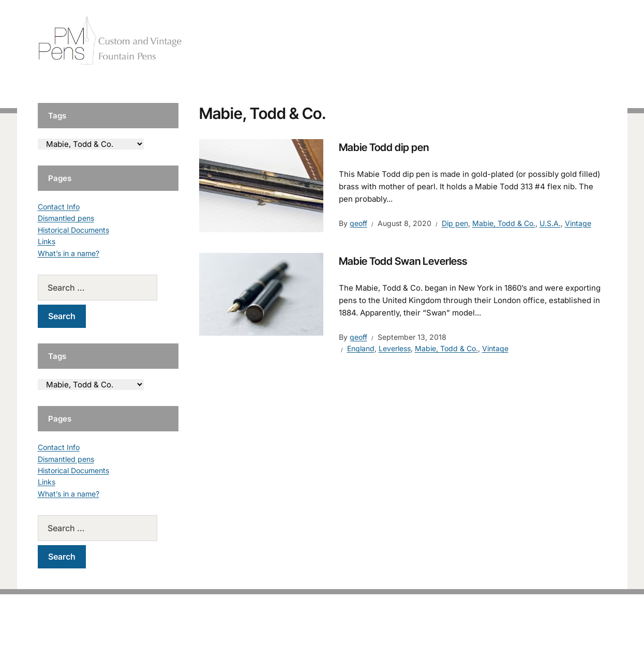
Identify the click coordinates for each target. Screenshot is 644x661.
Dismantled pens (66, 218)
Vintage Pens (532, 41)
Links (47, 241)
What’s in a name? (69, 253)
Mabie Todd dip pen (384, 147)
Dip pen (455, 223)
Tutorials (586, 41)
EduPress (344, 636)
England (361, 348)
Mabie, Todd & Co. (504, 223)
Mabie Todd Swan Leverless (403, 261)
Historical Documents (73, 230)
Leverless (395, 348)
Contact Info (59, 207)
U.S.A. (550, 223)
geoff (358, 223)
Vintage (578, 223)
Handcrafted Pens (462, 41)
